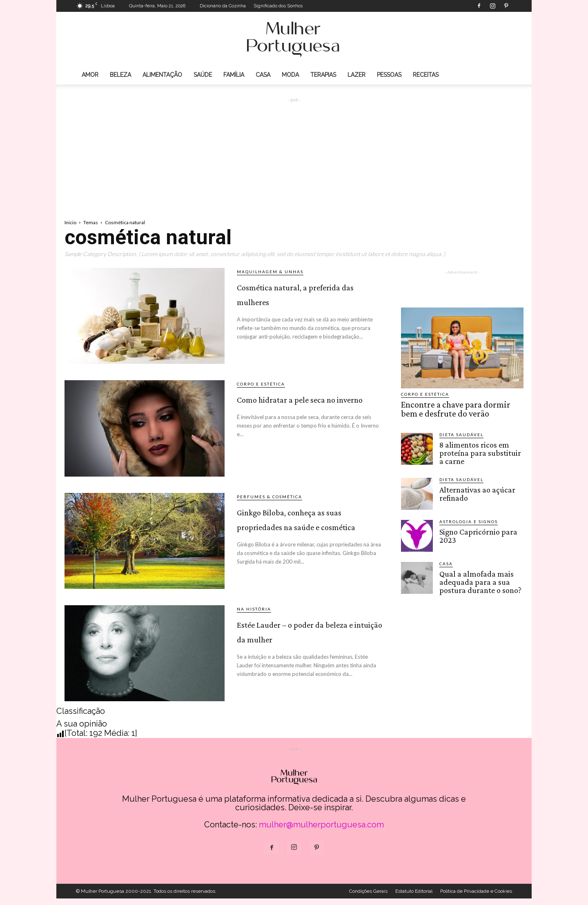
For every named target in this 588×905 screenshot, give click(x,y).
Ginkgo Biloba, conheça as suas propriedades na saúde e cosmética (310, 532)
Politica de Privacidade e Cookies (476, 898)
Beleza (120, 75)
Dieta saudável (461, 432)
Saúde (203, 75)
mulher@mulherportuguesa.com (321, 831)
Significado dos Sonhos (278, 6)
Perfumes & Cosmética (269, 497)
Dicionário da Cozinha (223, 6)
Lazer (356, 75)
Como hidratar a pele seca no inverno (304, 405)
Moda (290, 75)
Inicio (70, 222)
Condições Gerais (368, 898)
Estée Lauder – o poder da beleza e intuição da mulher (311, 643)
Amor (90, 75)
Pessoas (389, 75)
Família (234, 75)
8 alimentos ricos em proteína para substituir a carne (480, 450)
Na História (254, 615)
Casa (263, 75)
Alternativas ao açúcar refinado (475, 490)
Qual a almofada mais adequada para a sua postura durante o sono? (479, 578)
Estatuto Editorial (414, 898)
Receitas (426, 75)
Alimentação (162, 75)
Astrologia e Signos (469, 518)
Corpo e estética (261, 384)
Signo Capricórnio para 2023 (476, 532)
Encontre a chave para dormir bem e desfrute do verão (460, 408)
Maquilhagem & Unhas (270, 272)
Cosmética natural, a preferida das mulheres (302, 300)
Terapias (323, 75)
